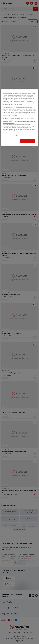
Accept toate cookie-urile (27, 141)
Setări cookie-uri (19, 136)
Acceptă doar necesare (11, 141)
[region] (20, 117)
